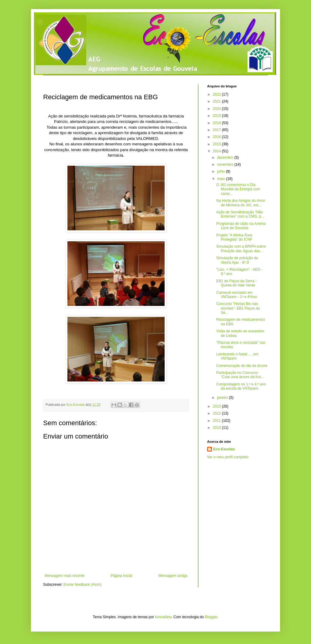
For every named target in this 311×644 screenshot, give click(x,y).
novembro (226, 164)
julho (222, 171)
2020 (217, 109)
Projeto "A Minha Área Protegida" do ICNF (234, 237)
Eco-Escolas (224, 449)
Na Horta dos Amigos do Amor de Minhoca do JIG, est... (241, 203)
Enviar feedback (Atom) (82, 585)
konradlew (163, 617)
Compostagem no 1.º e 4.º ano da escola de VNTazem (241, 386)
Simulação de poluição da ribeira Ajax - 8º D (237, 260)
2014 (217, 151)
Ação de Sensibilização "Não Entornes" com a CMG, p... (240, 214)
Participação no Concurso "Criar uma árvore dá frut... (240, 375)
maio (222, 179)
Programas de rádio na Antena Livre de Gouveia (241, 226)
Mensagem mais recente (65, 576)
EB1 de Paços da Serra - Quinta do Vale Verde (236, 283)
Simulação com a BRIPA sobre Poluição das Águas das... (241, 249)
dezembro (226, 158)
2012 (217, 413)
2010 (217, 428)
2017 (217, 130)
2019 (217, 116)
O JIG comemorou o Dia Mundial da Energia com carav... (238, 189)
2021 (217, 101)
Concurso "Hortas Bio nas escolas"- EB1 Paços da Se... (238, 308)
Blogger (211, 617)
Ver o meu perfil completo (228, 457)
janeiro (223, 398)
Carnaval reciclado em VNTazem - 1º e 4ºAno (237, 295)
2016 (217, 137)
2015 (217, 144)
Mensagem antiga (173, 576)
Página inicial (122, 576)
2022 (217, 94)
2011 (217, 421)
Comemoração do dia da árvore (242, 366)
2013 (217, 406)
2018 (217, 123)
